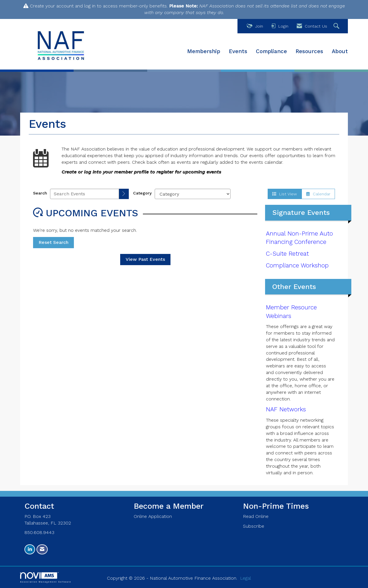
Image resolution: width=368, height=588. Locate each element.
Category (142, 193)
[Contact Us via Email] (42, 549)
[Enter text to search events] (85, 194)
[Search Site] (337, 26)
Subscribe (254, 526)
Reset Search (53, 242)
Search (40, 193)
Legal (246, 578)
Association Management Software (46, 578)
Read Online (256, 516)
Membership (204, 51)
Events (238, 51)
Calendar (318, 194)
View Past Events (145, 259)
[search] (124, 194)
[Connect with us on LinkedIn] (30, 549)
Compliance (271, 51)
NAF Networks (286, 409)
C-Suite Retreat (287, 254)
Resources (309, 51)
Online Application (153, 516)
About (340, 51)
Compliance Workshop (297, 265)
